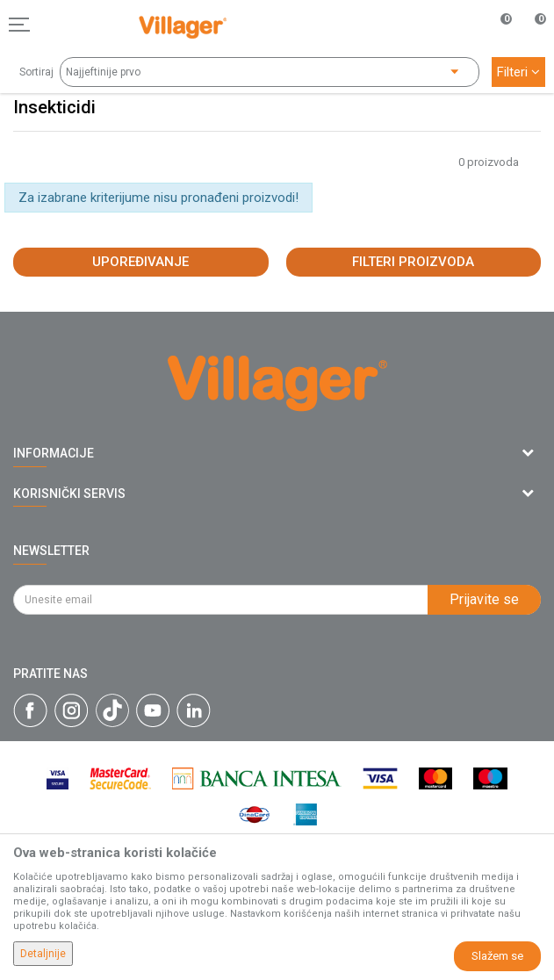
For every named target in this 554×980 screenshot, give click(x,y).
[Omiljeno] (496, 25)
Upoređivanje (140, 262)
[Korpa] (531, 43)
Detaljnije (43, 954)
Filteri (518, 72)
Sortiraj (36, 72)
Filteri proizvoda (413, 262)
